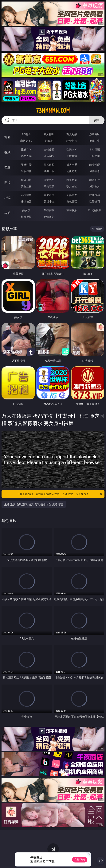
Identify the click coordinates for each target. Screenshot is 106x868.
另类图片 (95, 186)
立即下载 (80, 860)
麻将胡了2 (26, 141)
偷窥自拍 (26, 180)
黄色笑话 (72, 201)
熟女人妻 (26, 156)
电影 (7, 167)
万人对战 (72, 134)
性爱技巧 (95, 201)
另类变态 (95, 171)
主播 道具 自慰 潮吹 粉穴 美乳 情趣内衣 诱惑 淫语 (34, 504)
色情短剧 (49, 217)
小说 (7, 198)
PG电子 (26, 134)
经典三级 (49, 171)
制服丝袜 (26, 171)
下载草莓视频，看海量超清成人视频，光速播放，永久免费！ (60, 494)
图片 (7, 183)
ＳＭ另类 (95, 156)
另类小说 (49, 201)
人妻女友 (72, 195)
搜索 (97, 120)
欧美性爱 (95, 165)
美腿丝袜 (26, 186)
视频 (7, 152)
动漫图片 (95, 180)
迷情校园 (26, 201)
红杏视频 (26, 217)
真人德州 (49, 134)
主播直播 (72, 156)
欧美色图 (72, 180)
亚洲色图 (49, 180)
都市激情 (26, 195)
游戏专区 (95, 134)
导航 (7, 213)
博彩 (7, 137)
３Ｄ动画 (95, 149)
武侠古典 (95, 195)
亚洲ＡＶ (26, 149)
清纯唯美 (49, 186)
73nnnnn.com (53, 111)
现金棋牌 (72, 141)
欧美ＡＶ (72, 149)
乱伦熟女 (72, 171)
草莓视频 (72, 210)
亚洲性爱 (26, 165)
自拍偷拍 (49, 149)
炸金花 (49, 141)
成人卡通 (72, 165)
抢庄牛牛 (95, 141)
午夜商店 (49, 210)
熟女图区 (72, 186)
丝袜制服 (49, 156)
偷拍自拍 (49, 165)
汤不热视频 (95, 210)
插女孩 (26, 210)
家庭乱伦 (49, 195)
